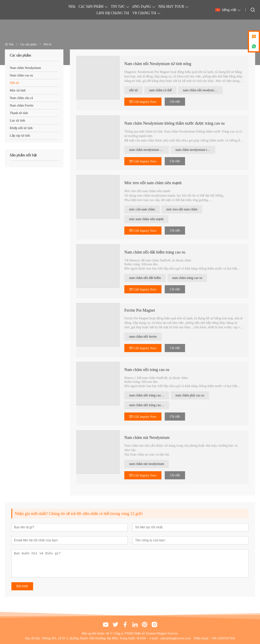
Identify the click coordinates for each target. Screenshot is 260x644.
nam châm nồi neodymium (201, 90)
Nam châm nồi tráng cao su (147, 370)
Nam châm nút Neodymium (147, 437)
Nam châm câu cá (21, 98)
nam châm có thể (160, 90)
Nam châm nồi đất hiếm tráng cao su (155, 252)
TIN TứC (118, 7)
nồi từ (133, 90)
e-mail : (155, 638)
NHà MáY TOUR (171, 7)
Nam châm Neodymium (25, 68)
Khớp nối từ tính (21, 128)
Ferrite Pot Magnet (140, 310)
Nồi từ (14, 83)
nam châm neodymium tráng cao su (195, 150)
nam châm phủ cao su (190, 395)
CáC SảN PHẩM (91, 7)
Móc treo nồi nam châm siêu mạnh (153, 183)
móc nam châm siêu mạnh (146, 219)
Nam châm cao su (21, 75)
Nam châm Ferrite (22, 105)
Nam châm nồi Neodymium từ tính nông (158, 64)
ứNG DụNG (142, 7)
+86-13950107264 (223, 638)
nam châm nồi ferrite (143, 337)
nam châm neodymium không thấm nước (149, 150)
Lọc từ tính (17, 120)
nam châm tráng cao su (187, 278)
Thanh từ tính (19, 113)
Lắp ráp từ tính (20, 135)
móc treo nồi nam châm (182, 209)
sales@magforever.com (175, 638)
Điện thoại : (202, 638)
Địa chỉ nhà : (34, 638)
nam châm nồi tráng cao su (147, 395)
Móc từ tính (18, 90)
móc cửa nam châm (142, 209)
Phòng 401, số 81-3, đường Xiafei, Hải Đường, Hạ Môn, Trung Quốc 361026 (94, 638)
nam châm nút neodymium (147, 464)
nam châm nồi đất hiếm (145, 278)
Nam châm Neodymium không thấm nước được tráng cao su (174, 123)
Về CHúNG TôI (144, 13)
